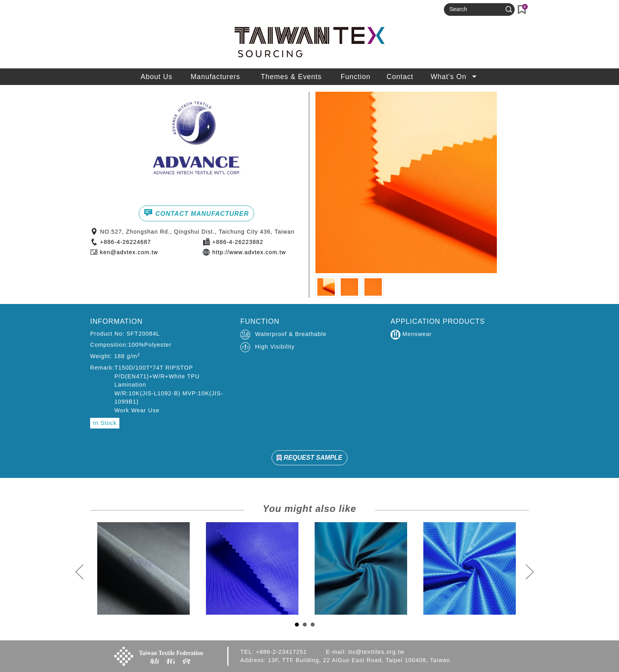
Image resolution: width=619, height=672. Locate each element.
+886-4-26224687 (125, 242)
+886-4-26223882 (238, 242)
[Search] (476, 9)
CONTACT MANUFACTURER (196, 213)
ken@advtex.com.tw (129, 252)
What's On (454, 77)
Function (356, 77)
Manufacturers (215, 77)
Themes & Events (291, 77)
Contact (400, 77)
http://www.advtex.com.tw (249, 252)
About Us (157, 77)
